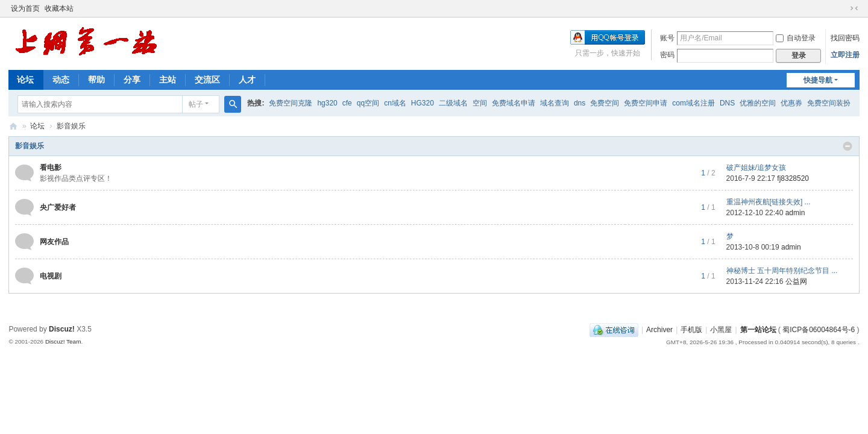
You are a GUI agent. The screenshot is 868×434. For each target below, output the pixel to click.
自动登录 (796, 38)
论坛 (25, 80)
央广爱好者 (58, 207)
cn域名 (395, 103)
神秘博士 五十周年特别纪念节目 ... (782, 271)
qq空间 (368, 103)
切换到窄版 (854, 8)
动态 (61, 80)
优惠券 (791, 103)
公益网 (796, 281)
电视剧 (51, 276)
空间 (480, 103)
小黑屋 (721, 330)
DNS (727, 103)
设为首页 (25, 8)
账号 (667, 38)
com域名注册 (693, 103)
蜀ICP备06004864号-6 (819, 330)
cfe (347, 103)
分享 (132, 80)
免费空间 (605, 103)
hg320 (327, 103)
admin (795, 213)
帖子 (196, 104)
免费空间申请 (646, 103)
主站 (168, 80)
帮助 (96, 80)
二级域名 (453, 103)
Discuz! (62, 329)
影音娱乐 (30, 146)
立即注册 (845, 55)
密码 (667, 55)
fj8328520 (793, 178)
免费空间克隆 (291, 103)
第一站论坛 (13, 126)
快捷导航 (818, 80)
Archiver (659, 330)
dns (580, 103)
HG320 (423, 103)
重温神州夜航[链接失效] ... (769, 202)
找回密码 (845, 38)
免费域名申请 (514, 103)
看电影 (51, 168)
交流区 (207, 80)
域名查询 (555, 103)
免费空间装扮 (829, 103)
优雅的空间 (758, 103)
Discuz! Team (63, 341)
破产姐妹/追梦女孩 (756, 168)
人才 (247, 80)
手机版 (691, 330)
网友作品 (54, 242)
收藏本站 (59, 8)
